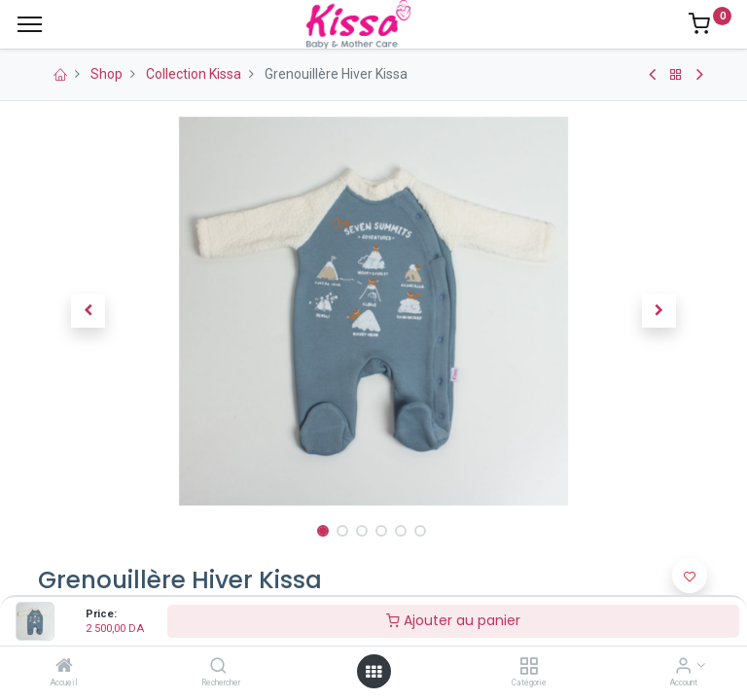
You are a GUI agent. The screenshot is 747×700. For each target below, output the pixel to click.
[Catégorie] (529, 667)
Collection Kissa (194, 74)
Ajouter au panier (453, 620)
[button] (89, 311)
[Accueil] (64, 667)
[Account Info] (683, 667)
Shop (107, 74)
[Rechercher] (218, 667)
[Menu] (30, 24)
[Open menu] (373, 672)
